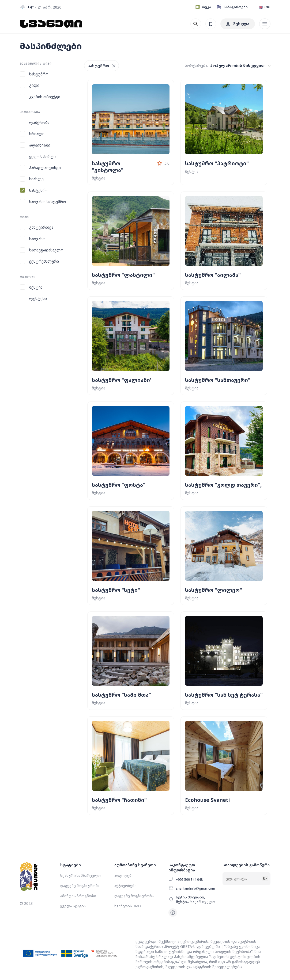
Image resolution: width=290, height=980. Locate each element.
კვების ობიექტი (45, 97)
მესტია (36, 287)
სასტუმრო (39, 74)
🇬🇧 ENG (265, 7)
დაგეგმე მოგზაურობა (80, 886)
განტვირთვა (41, 227)
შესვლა (238, 24)
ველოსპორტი (42, 156)
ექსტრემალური (44, 261)
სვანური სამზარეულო (80, 876)
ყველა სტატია (73, 906)
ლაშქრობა (39, 122)
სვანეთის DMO (128, 906)
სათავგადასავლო (46, 250)
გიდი (34, 85)
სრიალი (37, 134)
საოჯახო (37, 239)
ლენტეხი (38, 298)
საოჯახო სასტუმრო (48, 202)
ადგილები (124, 876)
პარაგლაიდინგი (45, 168)
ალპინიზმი (40, 145)
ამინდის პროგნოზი (78, 896)
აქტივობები (125, 886)
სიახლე (36, 179)
